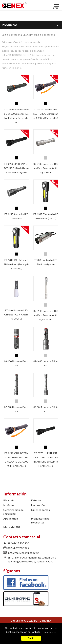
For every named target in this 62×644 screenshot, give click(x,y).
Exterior (36, 500)
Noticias (9, 505)
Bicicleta (9, 500)
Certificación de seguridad (13, 512)
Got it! (31, 638)
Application (11, 518)
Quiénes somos (41, 510)
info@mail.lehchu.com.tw (23, 553)
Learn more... (49, 632)
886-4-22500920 (18, 543)
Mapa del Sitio (12, 527)
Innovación (38, 505)
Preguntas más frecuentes (40, 520)
